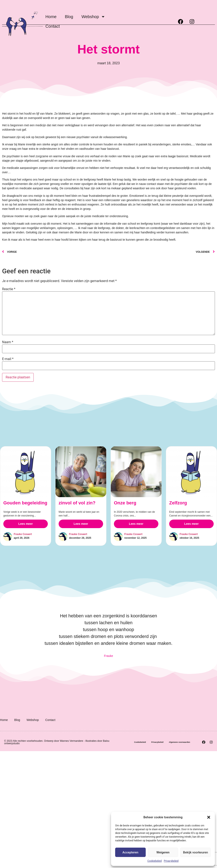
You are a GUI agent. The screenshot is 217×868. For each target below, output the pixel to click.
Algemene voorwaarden (162, 752)
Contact (53, 26)
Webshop (93, 17)
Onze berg (103, 533)
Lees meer (25, 524)
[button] (209, 817)
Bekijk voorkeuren (196, 852)
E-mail (8, 359)
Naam (8, 342)
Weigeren (163, 852)
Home (51, 17)
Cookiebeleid (155, 861)
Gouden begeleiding (25, 503)
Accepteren (130, 852)
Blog (69, 17)
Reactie (9, 289)
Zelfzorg (167, 533)
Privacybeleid (171, 861)
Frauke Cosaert (23, 534)
